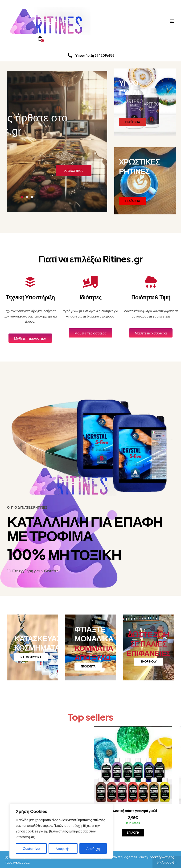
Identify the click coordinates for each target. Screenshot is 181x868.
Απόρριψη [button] (169, 862)
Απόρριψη (63, 848)
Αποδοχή (93, 848)
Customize (31, 848)
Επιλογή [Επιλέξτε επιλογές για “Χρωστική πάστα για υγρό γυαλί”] (133, 833)
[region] (61, 831)
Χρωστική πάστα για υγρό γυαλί (133, 811)
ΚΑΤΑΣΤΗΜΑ (74, 171)
